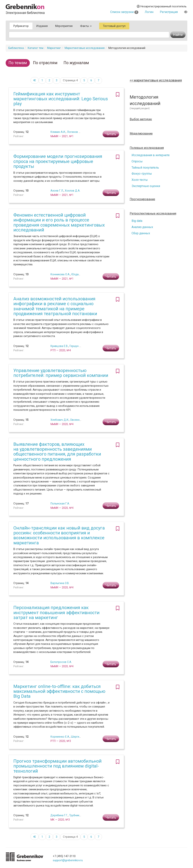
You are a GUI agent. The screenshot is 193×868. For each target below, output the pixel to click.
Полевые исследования (147, 148)
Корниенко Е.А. (60, 737)
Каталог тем (35, 48)
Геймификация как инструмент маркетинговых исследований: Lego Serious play (61, 99)
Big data (137, 221)
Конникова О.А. (60, 274)
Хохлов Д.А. (73, 191)
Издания (42, 26)
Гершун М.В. (77, 346)
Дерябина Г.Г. (59, 815)
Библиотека (16, 48)
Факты (86, 26)
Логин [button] (149, 12)
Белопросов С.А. (61, 662)
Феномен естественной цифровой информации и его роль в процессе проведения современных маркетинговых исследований (59, 223)
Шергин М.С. (79, 737)
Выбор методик (141, 119)
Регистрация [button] (169, 12)
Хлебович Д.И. (60, 420)
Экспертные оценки (146, 186)
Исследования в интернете (151, 155)
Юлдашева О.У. (81, 274)
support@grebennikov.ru (68, 860)
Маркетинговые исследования (85, 48)
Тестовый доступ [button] (114, 26)
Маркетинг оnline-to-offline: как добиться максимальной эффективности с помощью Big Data (59, 691)
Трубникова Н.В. (79, 815)
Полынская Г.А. (60, 504)
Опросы (137, 161)
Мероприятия (64, 26)
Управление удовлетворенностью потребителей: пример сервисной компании (61, 373)
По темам (18, 63)
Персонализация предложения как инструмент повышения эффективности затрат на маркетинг (56, 613)
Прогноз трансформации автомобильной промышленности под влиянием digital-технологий (57, 766)
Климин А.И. (58, 132)
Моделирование (141, 134)
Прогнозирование (142, 199)
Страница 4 (70, 80)
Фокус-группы (142, 174)
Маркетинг (54, 48)
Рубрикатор (21, 26)
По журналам (76, 63)
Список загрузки (124, 12)
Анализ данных (142, 227)
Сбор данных (141, 233)
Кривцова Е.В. (59, 346)
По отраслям (45, 63)
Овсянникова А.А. (81, 420)
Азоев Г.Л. (57, 191)
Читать (111, 134)
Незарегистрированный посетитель (162, 6)
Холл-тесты (140, 180)
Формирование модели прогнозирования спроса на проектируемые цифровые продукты (58, 161)
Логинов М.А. (75, 132)
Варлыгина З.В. (60, 583)
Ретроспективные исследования (153, 214)
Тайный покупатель (145, 168)
